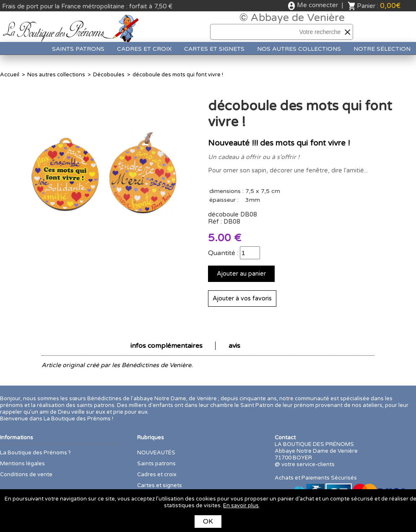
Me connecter (317, 5)
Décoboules (109, 75)
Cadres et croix (144, 49)
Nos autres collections (299, 49)
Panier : (379, 6)
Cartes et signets (214, 49)
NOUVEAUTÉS (156, 453)
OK (208, 522)
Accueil (10, 75)
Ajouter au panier (241, 274)
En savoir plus (241, 506)
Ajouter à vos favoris (242, 299)
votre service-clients (308, 464)
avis (234, 346)
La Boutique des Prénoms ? (35, 453)
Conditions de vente (26, 475)
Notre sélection (382, 49)
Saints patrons (78, 49)
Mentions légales (22, 464)
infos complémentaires (166, 346)
